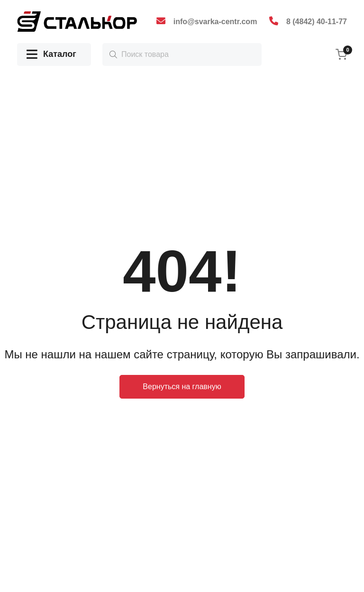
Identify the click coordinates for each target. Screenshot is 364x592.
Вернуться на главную (182, 387)
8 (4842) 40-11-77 (317, 22)
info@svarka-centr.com (215, 22)
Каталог (51, 55)
